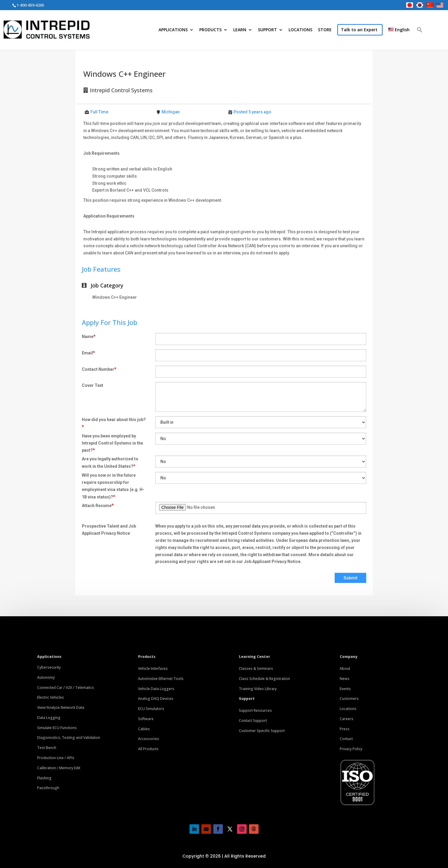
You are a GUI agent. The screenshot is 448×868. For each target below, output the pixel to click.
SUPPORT (267, 30)
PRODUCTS (210, 30)
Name (89, 336)
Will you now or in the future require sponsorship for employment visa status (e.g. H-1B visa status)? (113, 486)
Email (88, 353)
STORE (325, 30)
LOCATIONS (300, 30)
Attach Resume (98, 505)
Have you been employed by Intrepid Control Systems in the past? (112, 443)
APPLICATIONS (173, 30)
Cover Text (93, 385)
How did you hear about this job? (114, 423)
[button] (420, 39)
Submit (350, 578)
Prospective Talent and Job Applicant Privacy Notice (109, 530)
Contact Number (99, 369)
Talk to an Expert (359, 30)
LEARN (240, 30)
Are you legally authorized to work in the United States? (110, 463)
